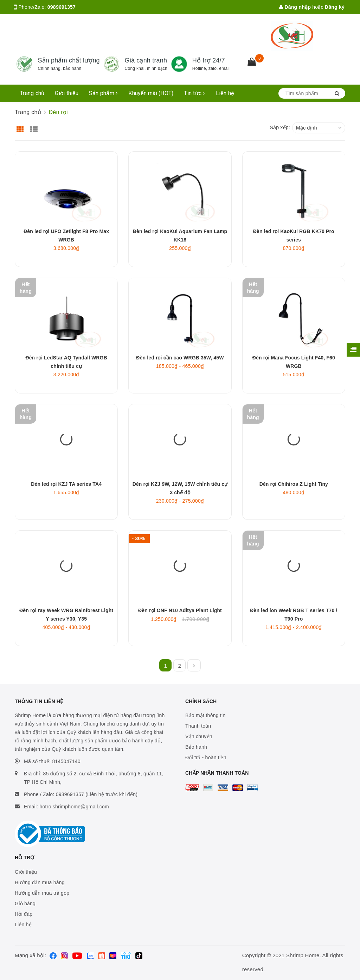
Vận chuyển (199, 736)
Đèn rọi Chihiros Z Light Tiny (294, 484)
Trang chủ (32, 93)
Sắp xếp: (280, 127)
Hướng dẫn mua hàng (40, 882)
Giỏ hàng (25, 903)
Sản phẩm (104, 93)
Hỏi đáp (24, 914)
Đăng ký (335, 7)
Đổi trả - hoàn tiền (206, 757)
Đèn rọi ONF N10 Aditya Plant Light (180, 610)
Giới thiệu (67, 93)
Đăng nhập (295, 7)
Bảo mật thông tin (205, 715)
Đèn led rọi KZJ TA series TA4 (66, 484)
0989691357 (62, 7)
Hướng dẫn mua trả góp (42, 893)
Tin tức (194, 93)
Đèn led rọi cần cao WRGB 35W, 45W (180, 358)
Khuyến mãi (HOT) (151, 93)
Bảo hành (196, 747)
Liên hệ (225, 93)
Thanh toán (198, 726)
